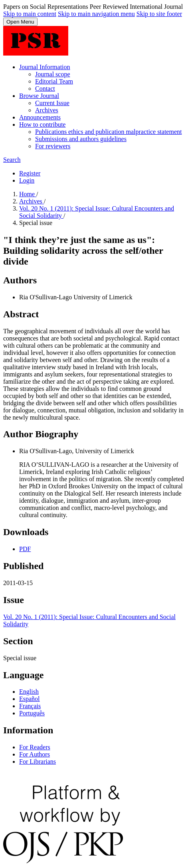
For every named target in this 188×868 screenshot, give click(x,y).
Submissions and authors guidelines (81, 139)
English (29, 692)
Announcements (40, 117)
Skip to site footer (159, 14)
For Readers (35, 747)
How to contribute (42, 124)
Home (28, 194)
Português (32, 713)
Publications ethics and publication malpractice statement (108, 132)
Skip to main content (30, 14)
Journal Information (45, 67)
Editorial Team (54, 81)
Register (30, 173)
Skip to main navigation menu (96, 14)
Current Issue (52, 103)
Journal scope (53, 74)
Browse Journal (39, 96)
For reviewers (53, 146)
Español (30, 699)
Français (30, 706)
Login (27, 180)
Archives (47, 110)
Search (12, 160)
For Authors (35, 754)
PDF (25, 549)
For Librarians (38, 761)
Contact (45, 89)
